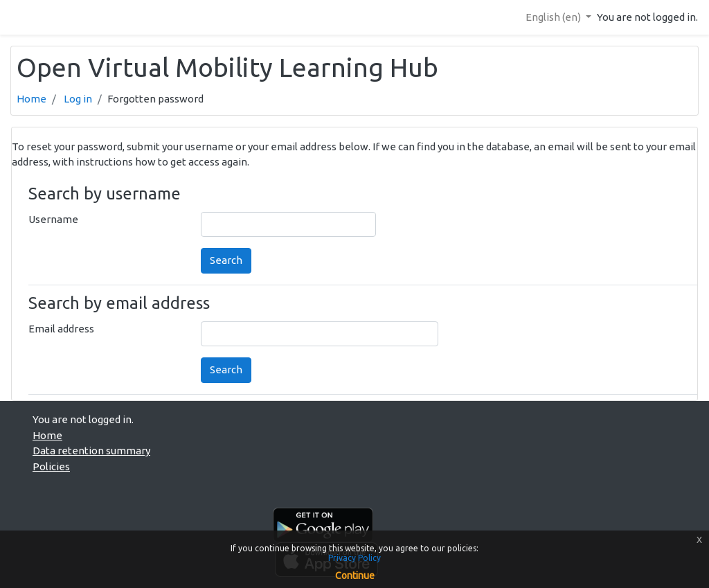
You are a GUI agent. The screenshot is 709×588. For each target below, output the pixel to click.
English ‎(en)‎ (554, 17)
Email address (61, 329)
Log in (78, 99)
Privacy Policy (354, 558)
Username (53, 219)
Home (32, 99)
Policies (51, 466)
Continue (355, 576)
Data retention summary (91, 451)
